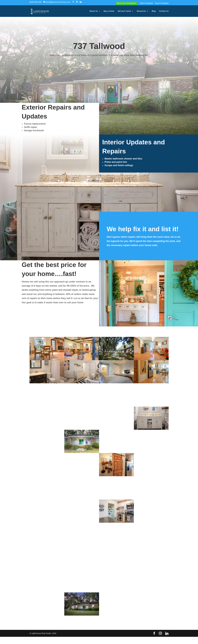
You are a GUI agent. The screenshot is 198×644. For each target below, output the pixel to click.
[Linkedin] (81, 2)
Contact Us (164, 11)
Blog (154, 11)
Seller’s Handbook (146, 3)
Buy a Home (109, 11)
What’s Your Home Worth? (127, 3)
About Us (94, 11)
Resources (141, 11)
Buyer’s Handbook (162, 3)
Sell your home (124, 11)
